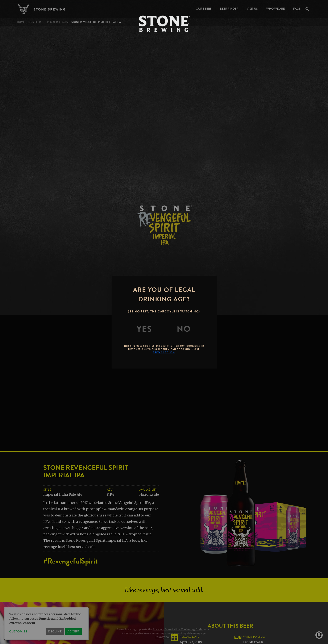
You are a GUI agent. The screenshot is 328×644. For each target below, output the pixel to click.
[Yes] (144, 329)
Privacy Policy (164, 637)
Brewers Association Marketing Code (178, 629)
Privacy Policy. (164, 352)
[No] (184, 329)
